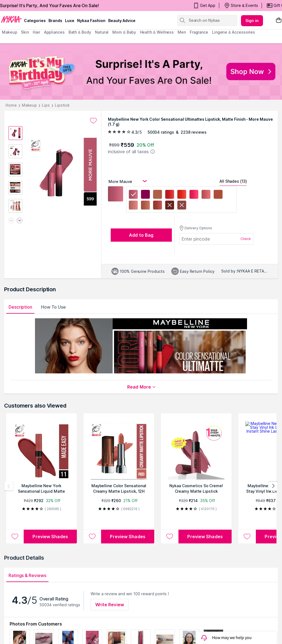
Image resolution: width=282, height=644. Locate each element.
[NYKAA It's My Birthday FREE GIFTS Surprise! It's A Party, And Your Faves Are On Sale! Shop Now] (141, 72)
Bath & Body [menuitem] (80, 32)
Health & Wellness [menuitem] (157, 32)
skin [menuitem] (25, 32)
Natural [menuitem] (102, 32)
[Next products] (273, 486)
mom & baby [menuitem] (124, 32)
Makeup (29, 105)
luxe (70, 21)
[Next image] (20, 221)
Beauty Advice (122, 21)
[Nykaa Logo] (11, 19)
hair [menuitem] (36, 32)
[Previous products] (9, 486)
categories (35, 21)
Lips (46, 105)
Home (11, 105)
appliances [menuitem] (54, 32)
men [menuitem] (182, 32)
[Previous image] (11, 221)
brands (55, 21)
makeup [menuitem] (10, 32)
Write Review (110, 605)
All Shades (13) (233, 181)
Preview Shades (50, 537)
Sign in (252, 21)
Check (246, 239)
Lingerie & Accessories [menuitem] (234, 32)
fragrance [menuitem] (199, 32)
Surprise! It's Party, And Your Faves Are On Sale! (49, 6)
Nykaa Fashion (91, 21)
